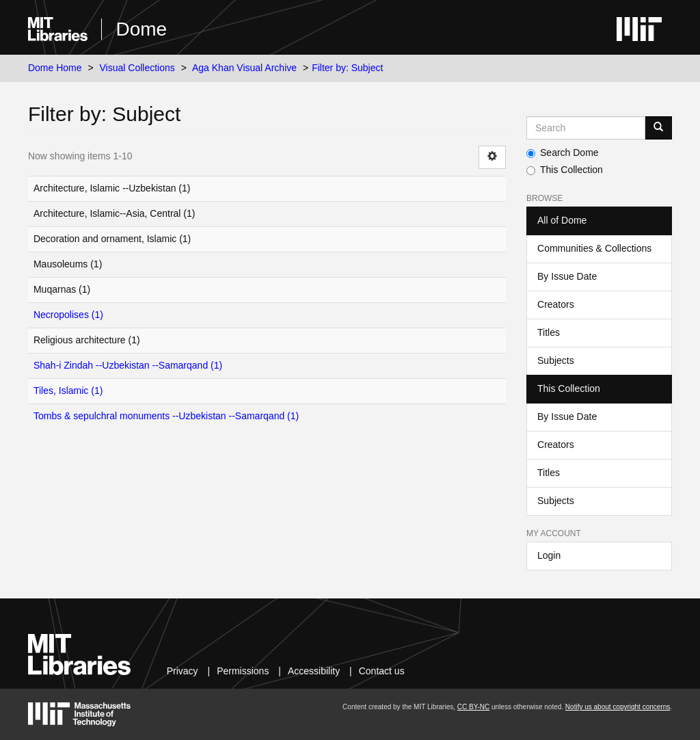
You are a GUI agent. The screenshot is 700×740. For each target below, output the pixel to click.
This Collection (565, 170)
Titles (549, 332)
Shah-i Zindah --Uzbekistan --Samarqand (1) (128, 365)
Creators (556, 304)
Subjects (556, 360)
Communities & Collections (594, 248)
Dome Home (55, 68)
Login (549, 555)
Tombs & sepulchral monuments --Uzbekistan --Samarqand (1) (166, 416)
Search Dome (563, 153)
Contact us (382, 671)
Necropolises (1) (68, 315)
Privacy (183, 671)
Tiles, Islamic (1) (68, 391)
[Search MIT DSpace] (586, 128)
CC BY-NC (473, 707)
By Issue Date (567, 276)
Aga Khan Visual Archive (244, 68)
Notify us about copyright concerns (618, 707)
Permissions (243, 671)
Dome (141, 29)
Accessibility (314, 671)
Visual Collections (137, 68)
